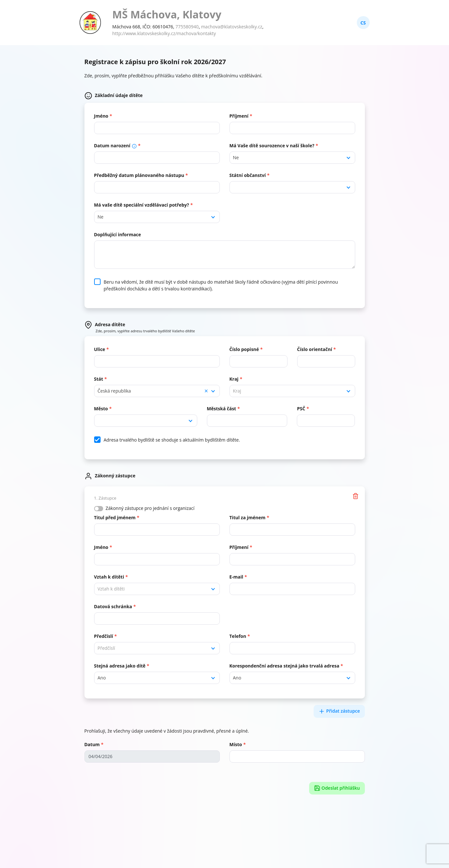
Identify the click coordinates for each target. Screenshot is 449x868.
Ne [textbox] (236, 157)
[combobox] (292, 158)
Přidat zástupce (339, 711)
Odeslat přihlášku (337, 788)
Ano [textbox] (102, 678)
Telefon (238, 636)
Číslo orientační (315, 349)
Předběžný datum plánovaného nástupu (139, 175)
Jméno (101, 116)
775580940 (187, 27)
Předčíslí (104, 636)
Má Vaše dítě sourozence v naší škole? (272, 146)
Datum (92, 744)
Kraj (234, 379)
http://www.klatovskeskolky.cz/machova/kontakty (164, 33)
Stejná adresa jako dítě (120, 666)
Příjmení (239, 116)
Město (101, 409)
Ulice (100, 349)
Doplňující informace (118, 234)
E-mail (236, 577)
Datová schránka (113, 606)
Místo (236, 744)
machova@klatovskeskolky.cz (232, 27)
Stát (99, 379)
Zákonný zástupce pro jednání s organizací (150, 508)
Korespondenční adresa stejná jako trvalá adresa (284, 666)
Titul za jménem (248, 517)
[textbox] (292, 391)
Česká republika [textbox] (153, 391)
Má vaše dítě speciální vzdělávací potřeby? (142, 205)
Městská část (222, 409)
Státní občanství (248, 175)
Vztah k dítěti (109, 577)
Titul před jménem (115, 517)
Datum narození (116, 146)
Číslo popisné (244, 349)
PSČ (301, 409)
